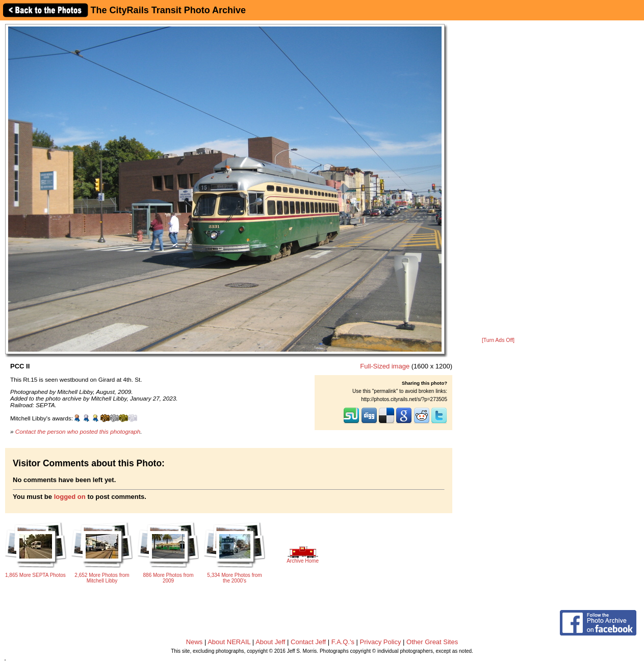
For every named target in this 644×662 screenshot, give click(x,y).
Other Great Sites (432, 642)
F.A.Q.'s (343, 642)
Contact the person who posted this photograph (78, 431)
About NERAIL (229, 642)
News (195, 642)
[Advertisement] (498, 179)
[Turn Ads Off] (498, 340)
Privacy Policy (381, 642)
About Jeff (270, 642)
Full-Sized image (385, 366)
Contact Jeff (308, 642)
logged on (70, 497)
